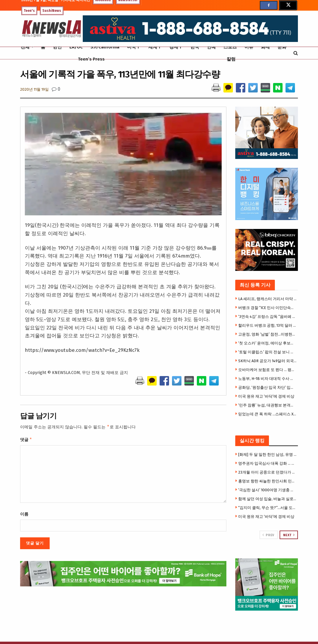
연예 (211, 47)
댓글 (26, 440)
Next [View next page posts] (289, 535)
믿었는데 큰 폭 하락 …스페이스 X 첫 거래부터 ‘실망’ (267, 414)
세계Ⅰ (155, 47)
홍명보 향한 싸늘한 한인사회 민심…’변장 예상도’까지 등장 (267, 481)
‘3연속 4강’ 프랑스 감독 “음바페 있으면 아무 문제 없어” (267, 317)
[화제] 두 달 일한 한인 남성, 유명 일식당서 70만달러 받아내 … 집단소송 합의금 (267, 454)
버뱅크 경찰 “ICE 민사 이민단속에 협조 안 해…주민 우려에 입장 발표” (267, 308)
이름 (24, 515)
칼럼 (231, 59)
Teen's (29, 11)
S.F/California (105, 47)
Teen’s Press (91, 59)
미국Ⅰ (134, 47)
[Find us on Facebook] (269, 5)
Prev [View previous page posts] (268, 535)
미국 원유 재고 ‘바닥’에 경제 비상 (266, 396)
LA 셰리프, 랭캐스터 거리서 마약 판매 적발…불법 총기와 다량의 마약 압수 (267, 299)
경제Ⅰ (176, 47)
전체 (25, 47)
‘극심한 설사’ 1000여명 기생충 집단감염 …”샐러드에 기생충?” (267, 490)
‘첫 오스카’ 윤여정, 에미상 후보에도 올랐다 (267, 343)
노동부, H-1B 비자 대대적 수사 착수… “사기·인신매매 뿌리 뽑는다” (267, 379)
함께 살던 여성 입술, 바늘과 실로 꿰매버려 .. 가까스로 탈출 (267, 499)
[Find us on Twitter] (288, 5)
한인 (57, 47)
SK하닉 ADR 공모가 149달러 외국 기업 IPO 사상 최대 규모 (267, 361)
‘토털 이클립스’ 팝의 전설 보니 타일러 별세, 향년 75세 (267, 352)
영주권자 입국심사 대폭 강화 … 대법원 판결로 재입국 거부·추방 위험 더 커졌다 (267, 463)
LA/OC (76, 47)
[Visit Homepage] (51, 29)
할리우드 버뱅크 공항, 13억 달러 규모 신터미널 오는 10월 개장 (267, 325)
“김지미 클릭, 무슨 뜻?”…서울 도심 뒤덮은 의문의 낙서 (267, 508)
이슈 (249, 47)
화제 (265, 47)
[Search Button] (296, 53)
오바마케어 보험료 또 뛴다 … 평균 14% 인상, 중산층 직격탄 (267, 370)
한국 (195, 47)
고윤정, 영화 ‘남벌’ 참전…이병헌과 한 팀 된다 (267, 334)
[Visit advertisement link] (267, 584)
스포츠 (230, 47)
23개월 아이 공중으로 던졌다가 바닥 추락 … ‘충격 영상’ (267, 472)
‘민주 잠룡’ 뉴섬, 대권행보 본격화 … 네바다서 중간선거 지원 (267, 405)
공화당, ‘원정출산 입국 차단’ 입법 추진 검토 (267, 387)
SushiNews (52, 11)
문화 (282, 47)
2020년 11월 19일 (34, 89)
